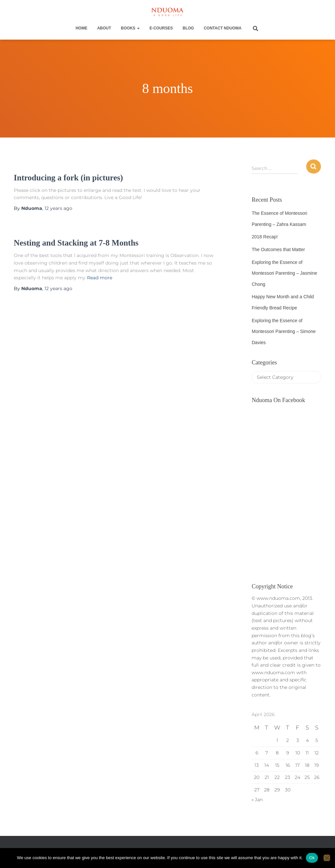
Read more (100, 278)
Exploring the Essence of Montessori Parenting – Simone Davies (283, 332)
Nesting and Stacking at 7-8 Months (76, 243)
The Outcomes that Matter (278, 249)
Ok (312, 858)
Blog (188, 28)
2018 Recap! (264, 237)
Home (81, 28)
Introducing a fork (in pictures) (68, 178)
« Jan (257, 800)
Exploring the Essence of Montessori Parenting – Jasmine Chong (284, 273)
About (104, 28)
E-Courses (161, 28)
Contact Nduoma (223, 28)
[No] (327, 858)
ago (58, 208)
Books (130, 28)
